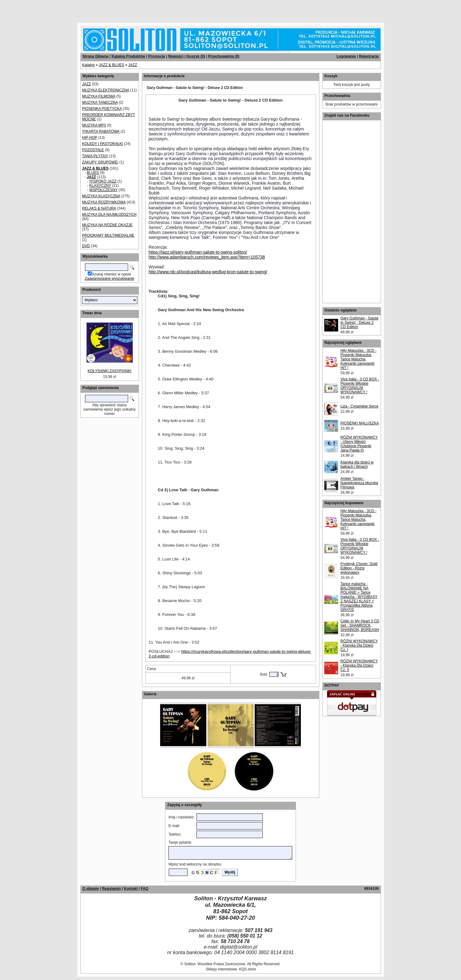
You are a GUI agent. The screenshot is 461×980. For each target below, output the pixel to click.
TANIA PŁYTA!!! (95, 156)
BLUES (93, 173)
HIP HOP (90, 138)
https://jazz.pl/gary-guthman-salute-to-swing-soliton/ (198, 252)
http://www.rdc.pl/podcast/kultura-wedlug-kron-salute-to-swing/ (208, 272)
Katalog (89, 65)
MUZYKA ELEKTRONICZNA (106, 90)
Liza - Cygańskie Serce (360, 406)
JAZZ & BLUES (112, 65)
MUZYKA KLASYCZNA (101, 196)
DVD (86, 246)
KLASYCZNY (100, 186)
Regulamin (111, 889)
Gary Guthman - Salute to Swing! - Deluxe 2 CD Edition (360, 323)
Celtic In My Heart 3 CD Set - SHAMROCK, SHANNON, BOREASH (360, 625)
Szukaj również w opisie (111, 274)
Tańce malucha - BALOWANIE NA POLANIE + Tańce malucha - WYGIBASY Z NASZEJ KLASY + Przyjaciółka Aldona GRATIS (359, 597)
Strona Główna (96, 56)
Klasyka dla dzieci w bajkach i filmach (357, 464)
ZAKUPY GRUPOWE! (100, 162)
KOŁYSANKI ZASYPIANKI (109, 371)
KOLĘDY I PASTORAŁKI (103, 144)
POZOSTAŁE (93, 150)
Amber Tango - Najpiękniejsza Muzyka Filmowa (359, 483)
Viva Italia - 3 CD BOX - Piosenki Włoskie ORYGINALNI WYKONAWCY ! (360, 386)
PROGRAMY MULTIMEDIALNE (108, 235)
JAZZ (133, 65)
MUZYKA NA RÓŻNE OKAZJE (107, 225)
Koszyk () (196, 56)
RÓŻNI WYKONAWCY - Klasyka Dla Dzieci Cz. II (359, 665)
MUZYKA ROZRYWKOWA (104, 202)
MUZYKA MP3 (94, 125)
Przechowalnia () (224, 56)
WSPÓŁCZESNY (103, 190)
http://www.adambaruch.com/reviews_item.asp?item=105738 (207, 257)
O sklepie (91, 889)
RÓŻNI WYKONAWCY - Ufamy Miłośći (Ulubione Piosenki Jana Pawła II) (359, 444)
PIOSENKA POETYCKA (102, 109)
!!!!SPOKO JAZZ (103, 181)
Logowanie (346, 56)
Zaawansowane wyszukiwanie (109, 279)
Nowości (176, 56)
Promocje (157, 56)
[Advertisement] (75, 9)
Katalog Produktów (128, 56)
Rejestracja (369, 56)
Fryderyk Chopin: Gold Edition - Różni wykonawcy (359, 568)
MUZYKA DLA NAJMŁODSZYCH (109, 215)
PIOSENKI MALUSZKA (360, 423)
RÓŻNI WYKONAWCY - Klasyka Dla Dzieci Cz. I (359, 645)
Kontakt (131, 889)
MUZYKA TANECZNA (100, 102)
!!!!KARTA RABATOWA (101, 131)
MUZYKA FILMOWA (99, 96)
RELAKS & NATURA (99, 208)
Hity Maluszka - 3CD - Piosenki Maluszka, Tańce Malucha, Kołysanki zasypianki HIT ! (359, 359)
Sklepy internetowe (221, 969)
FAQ (145, 889)
